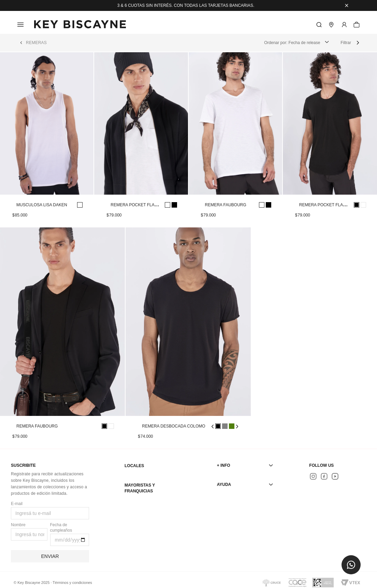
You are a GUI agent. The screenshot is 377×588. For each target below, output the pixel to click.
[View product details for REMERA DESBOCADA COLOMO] (188, 338)
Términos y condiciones (72, 583)
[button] (351, 565)
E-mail (17, 504)
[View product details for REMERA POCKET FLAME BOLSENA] (141, 140)
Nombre (18, 525)
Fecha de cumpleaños (61, 528)
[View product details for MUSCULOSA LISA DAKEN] (47, 140)
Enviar (50, 556)
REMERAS (36, 43)
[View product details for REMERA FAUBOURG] (235, 140)
